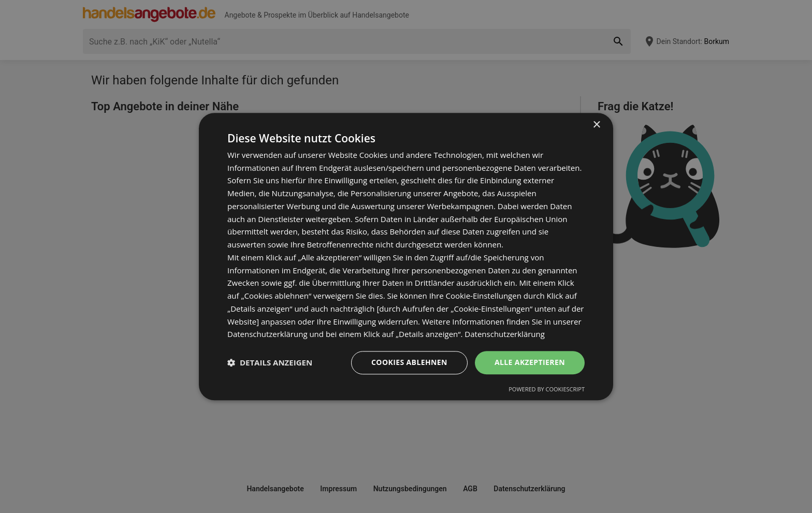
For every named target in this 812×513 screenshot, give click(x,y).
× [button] (596, 125)
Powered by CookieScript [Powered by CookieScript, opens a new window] (547, 389)
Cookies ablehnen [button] (409, 362)
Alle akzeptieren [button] (530, 362)
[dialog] (406, 256)
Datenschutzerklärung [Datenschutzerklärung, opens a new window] (505, 334)
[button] (270, 363)
